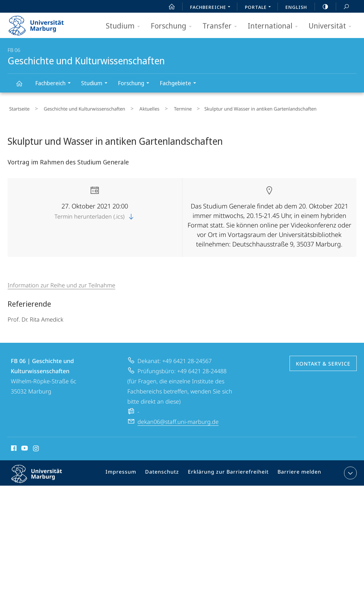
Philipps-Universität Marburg (42, 476)
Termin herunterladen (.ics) (95, 214)
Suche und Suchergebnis (343, 7)
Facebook (13, 446)
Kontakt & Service (323, 361)
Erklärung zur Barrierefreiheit (230, 471)
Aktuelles (136, 107)
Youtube (24, 446)
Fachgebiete (180, 84)
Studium (125, 26)
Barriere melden (297, 471)
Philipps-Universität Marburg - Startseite (42, 23)
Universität (332, 26)
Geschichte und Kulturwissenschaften (23, 86)
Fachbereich (55, 84)
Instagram (36, 446)
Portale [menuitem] (260, 8)
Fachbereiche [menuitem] (212, 8)
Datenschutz (168, 471)
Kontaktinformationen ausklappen (350, 470)
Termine (163, 107)
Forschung (173, 26)
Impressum (129, 471)
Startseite (18, 107)
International (275, 26)
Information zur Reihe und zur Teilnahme (61, 282)
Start (168, 7)
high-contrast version (322, 7)
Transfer (222, 26)
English (296, 7)
